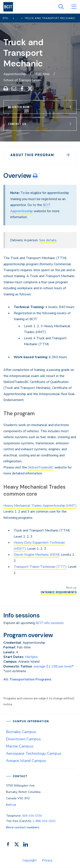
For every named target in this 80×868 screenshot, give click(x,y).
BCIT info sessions (50, 623)
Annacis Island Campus (26, 761)
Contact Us (17, 124)
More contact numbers (23, 827)
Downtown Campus (23, 739)
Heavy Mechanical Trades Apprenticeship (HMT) (40, 506)
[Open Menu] (74, 7)
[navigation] (10, 7)
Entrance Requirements (59, 592)
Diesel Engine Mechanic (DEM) (37, 555)
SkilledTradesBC (41, 467)
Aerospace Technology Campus (34, 753)
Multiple (31, 657)
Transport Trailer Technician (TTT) (40, 567)
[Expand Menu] (68, 155)
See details (48, 240)
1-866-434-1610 (44, 821)
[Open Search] (61, 7)
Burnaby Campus (21, 732)
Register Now (19, 107)
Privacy (47, 860)
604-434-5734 (32, 816)
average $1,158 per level (53, 666)
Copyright (30, 860)
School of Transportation (22, 80)
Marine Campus (20, 746)
